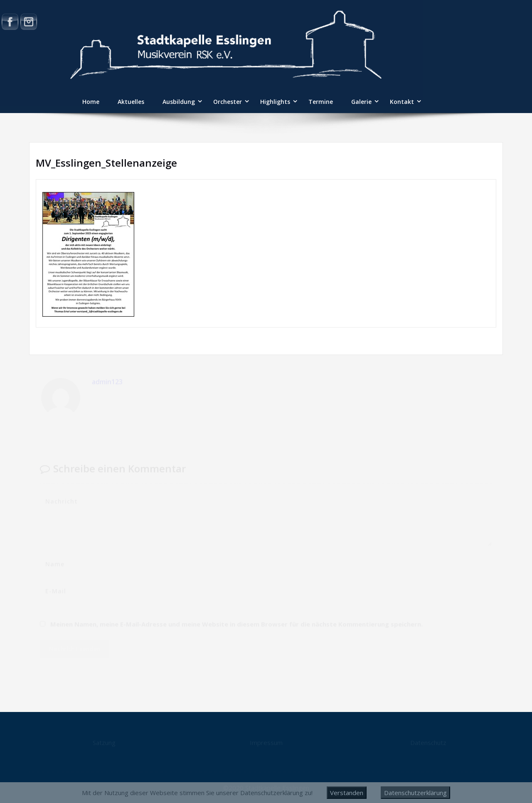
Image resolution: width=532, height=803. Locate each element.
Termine (321, 102)
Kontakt (402, 102)
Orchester (228, 102)
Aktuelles (131, 102)
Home (91, 102)
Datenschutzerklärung (415, 793)
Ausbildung (179, 102)
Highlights (275, 102)
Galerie (361, 102)
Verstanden (347, 793)
